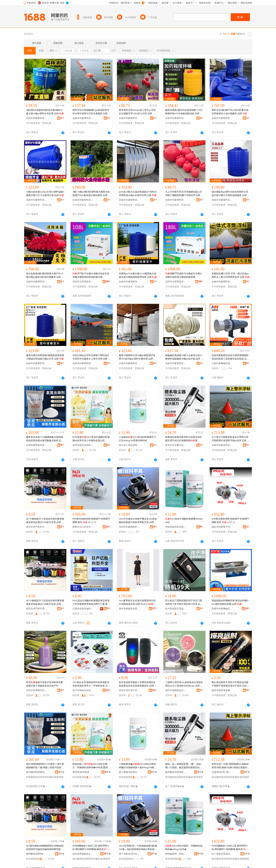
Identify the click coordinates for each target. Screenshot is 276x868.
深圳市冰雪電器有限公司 (83, 282)
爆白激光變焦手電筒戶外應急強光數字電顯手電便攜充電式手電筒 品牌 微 (231, 684)
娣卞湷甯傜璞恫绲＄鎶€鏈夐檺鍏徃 (129, 854)
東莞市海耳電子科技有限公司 (129, 690)
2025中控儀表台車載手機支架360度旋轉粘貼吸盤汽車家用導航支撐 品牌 (138, 521)
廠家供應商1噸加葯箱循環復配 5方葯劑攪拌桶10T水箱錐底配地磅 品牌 (184, 112)
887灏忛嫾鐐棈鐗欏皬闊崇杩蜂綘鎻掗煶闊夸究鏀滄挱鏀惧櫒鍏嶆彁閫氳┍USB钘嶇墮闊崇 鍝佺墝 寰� (45, 848)
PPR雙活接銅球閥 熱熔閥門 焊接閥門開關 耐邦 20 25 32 (91, 521)
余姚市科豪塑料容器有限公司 (37, 118)
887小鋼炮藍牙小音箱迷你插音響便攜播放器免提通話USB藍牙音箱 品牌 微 (45, 521)
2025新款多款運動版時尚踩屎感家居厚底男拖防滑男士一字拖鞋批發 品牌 (91, 684)
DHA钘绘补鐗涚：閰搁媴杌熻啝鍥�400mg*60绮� (184, 848)
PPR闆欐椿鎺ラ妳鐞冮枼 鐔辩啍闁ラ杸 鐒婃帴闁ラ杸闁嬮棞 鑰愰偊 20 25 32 (91, 848)
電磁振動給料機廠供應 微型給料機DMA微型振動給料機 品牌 (230, 602)
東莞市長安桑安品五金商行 (176, 445)
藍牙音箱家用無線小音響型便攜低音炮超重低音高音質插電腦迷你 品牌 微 (138, 684)
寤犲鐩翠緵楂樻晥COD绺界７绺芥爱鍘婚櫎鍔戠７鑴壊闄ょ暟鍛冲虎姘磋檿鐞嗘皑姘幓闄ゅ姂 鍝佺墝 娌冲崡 (45, 766)
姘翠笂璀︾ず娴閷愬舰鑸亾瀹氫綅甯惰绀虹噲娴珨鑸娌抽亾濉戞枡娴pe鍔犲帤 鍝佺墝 (231, 766)
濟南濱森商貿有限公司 (176, 527)
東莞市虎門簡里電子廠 (37, 609)
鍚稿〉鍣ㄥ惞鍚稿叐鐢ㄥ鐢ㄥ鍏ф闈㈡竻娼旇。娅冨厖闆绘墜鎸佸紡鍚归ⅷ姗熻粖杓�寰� (184, 766)
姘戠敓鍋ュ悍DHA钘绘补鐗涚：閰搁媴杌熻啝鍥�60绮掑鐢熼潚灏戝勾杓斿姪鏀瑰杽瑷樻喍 (91, 766)
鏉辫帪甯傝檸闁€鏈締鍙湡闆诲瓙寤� (37, 854)
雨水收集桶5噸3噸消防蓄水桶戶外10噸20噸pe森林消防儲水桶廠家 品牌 (45, 275)
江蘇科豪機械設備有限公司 (222, 363)
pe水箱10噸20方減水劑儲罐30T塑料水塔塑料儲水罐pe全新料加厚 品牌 (138, 194)
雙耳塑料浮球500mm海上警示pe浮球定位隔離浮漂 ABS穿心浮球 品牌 (137, 112)
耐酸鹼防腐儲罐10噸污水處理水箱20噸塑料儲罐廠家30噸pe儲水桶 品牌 (184, 357)
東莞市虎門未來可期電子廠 (37, 527)
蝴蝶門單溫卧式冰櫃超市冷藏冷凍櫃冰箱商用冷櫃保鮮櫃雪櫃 (184, 275)
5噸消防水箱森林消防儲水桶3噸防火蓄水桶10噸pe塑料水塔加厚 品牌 (45, 112)
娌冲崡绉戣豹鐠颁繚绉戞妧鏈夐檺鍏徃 (37, 772)
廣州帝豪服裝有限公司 (129, 609)
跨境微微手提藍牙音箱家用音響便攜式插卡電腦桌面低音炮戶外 (44, 684)
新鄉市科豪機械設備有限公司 (222, 609)
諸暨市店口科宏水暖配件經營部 (83, 527)
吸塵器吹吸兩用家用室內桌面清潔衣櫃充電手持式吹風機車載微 (184, 439)
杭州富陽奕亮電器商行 (176, 609)
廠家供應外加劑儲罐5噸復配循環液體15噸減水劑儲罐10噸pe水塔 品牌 (45, 357)
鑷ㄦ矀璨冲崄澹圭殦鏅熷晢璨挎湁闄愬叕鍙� (129, 772)
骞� (61, 772)
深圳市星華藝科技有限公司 (37, 690)
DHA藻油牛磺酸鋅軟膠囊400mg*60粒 (184, 521)
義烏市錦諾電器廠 (221, 690)
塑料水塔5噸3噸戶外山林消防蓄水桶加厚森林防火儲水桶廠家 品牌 (230, 112)
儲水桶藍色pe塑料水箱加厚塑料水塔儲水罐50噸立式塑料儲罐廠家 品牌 (231, 194)
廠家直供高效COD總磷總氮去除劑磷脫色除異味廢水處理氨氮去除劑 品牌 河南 (45, 439)
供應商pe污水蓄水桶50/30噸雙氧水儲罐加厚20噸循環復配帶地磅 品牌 (138, 275)
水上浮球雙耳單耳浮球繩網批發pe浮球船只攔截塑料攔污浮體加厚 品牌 (184, 194)
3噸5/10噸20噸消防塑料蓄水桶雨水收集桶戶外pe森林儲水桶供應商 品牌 (91, 194)
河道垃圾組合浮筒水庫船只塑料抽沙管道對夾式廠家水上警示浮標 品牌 (91, 357)
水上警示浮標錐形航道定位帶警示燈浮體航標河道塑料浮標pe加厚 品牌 (230, 439)
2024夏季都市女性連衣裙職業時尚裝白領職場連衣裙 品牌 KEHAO (137, 602)
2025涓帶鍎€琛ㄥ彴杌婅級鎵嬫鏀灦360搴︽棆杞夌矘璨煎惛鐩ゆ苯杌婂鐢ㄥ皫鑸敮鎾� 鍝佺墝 (138, 848)
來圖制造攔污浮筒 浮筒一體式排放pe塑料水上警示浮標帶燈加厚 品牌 (231, 275)
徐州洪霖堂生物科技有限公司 (83, 445)
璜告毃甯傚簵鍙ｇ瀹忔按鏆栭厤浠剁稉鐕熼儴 (83, 854)
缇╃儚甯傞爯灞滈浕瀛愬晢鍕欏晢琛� (222, 854)
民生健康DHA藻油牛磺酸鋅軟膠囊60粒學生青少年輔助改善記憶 (91, 439)
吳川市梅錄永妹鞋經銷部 (83, 690)
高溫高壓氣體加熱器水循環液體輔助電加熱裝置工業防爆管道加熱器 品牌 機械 (230, 357)
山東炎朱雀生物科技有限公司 (83, 609)
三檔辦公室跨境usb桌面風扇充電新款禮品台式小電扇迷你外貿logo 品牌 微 (184, 684)
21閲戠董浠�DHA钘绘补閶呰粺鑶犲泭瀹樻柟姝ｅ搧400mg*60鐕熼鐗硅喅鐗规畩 (138, 766)
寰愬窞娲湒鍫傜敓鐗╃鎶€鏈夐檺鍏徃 (83, 772)
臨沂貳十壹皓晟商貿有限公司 (129, 445)
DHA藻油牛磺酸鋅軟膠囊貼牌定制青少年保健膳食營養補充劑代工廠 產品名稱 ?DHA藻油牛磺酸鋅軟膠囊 (91, 602)
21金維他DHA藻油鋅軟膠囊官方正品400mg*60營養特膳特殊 (137, 439)
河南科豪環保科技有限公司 (37, 445)
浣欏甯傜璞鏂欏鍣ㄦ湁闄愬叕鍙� (222, 772)
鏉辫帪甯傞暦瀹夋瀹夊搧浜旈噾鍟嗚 (176, 772)
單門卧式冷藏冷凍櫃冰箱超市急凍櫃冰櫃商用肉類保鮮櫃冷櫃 (91, 275)
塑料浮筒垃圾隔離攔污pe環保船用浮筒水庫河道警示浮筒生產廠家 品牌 (91, 112)
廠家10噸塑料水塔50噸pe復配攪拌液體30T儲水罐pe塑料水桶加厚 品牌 (137, 357)
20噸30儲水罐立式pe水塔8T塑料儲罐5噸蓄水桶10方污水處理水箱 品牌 (45, 194)
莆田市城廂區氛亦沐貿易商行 (176, 690)
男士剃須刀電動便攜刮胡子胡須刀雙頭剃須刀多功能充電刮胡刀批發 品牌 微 (184, 602)
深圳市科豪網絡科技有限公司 (129, 527)
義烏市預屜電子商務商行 (222, 527)
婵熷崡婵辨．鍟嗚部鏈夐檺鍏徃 (176, 854)
